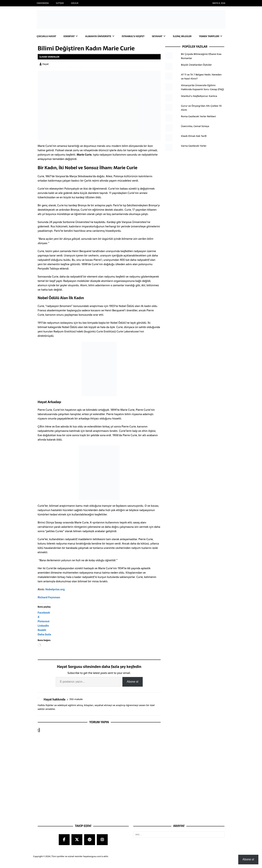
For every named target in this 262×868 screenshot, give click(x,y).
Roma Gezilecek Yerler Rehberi (198, 124)
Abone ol (132, 690)
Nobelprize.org (55, 597)
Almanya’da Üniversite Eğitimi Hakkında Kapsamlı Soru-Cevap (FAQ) (202, 95)
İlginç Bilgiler (187, 36)
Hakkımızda (43, 3)
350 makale (76, 707)
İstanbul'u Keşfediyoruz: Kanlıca (199, 104)
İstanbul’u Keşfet (136, 36)
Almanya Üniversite (100, 36)
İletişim (60, 3)
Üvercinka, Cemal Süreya (195, 134)
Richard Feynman (49, 605)
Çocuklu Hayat (47, 36)
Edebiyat (70, 36)
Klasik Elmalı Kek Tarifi (194, 144)
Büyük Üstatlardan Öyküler (196, 73)
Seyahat (161, 36)
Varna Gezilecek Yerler (194, 154)
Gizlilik (75, 3)
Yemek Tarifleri (48, 44)
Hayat (46, 72)
